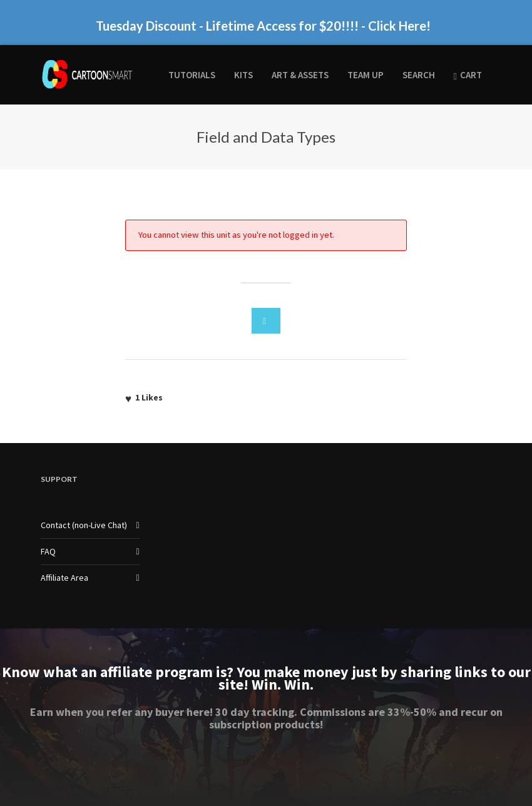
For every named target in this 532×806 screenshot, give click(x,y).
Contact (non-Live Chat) (84, 525)
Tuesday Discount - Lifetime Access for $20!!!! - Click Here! (263, 26)
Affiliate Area (64, 578)
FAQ (48, 551)
